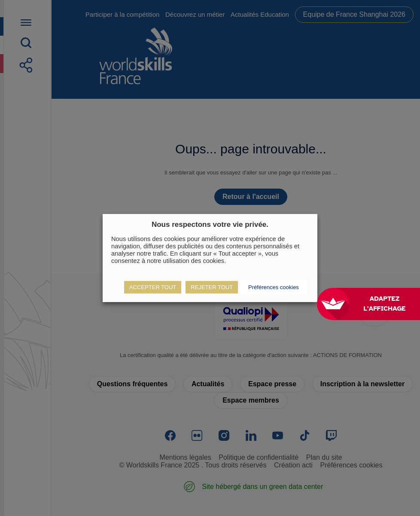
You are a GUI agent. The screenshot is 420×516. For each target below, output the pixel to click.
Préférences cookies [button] (274, 287)
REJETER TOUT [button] (212, 287)
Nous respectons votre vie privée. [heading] (210, 224)
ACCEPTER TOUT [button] (153, 287)
